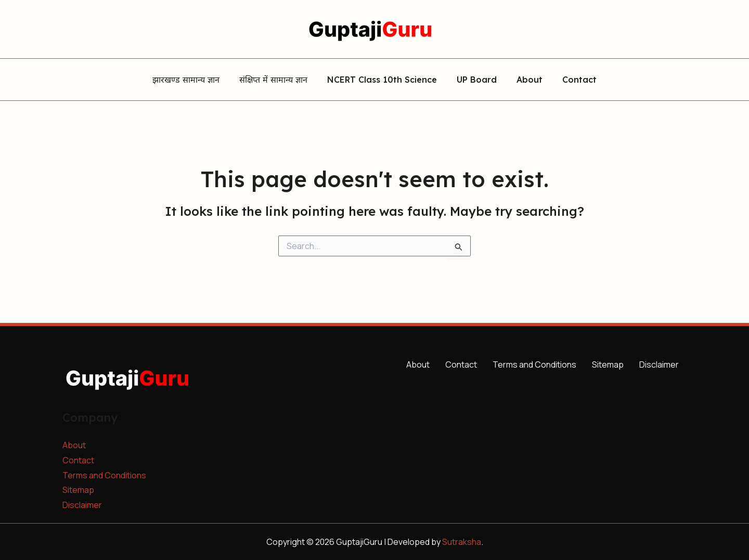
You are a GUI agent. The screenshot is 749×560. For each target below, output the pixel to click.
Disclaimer (82, 505)
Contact (572, 80)
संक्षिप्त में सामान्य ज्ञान (278, 80)
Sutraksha (462, 542)
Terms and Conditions (104, 475)
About (525, 80)
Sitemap (78, 490)
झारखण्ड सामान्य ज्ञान (194, 80)
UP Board (475, 80)
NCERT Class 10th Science (384, 80)
